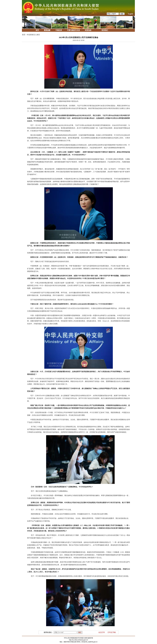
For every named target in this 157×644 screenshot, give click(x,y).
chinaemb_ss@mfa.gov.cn (89, 642)
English (131, 14)
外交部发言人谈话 (33, 35)
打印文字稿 (112, 632)
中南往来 (59, 30)
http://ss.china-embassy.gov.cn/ (78, 640)
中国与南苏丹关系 (73, 30)
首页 (37, 30)
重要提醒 (47, 30)
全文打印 (102, 632)
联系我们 (105, 30)
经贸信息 (88, 30)
